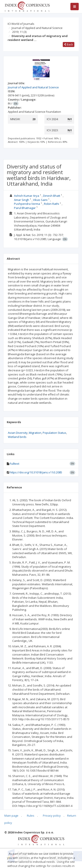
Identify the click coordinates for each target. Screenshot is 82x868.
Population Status (54, 433)
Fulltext (15, 464)
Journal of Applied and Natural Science (37, 28)
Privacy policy (52, 816)
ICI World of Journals (21, 24)
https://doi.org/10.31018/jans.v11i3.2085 (36, 472)
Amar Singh (22, 200)
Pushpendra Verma (27, 204)
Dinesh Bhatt (52, 196)
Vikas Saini (40, 200)
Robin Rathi (51, 204)
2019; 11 (19, 32)
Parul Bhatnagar (25, 208)
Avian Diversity (18, 433)
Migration (35, 433)
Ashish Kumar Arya (27, 196)
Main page (11, 816)
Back (69, 44)
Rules (31, 816)
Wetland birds (17, 437)
